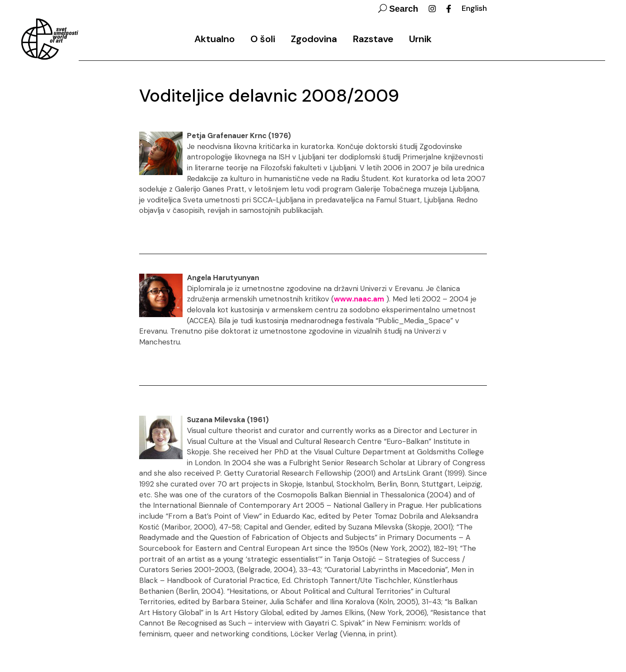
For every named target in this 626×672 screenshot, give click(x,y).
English (474, 8)
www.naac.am (359, 299)
